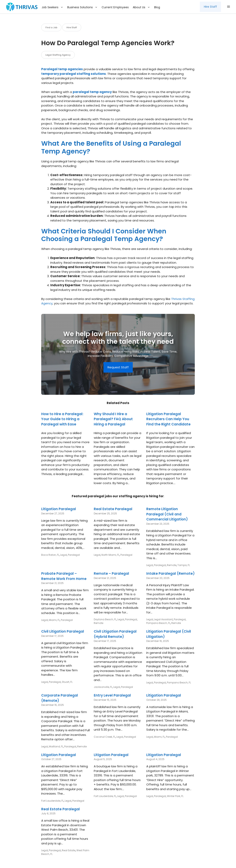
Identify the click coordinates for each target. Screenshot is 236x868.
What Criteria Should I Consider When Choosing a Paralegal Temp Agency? (104, 235)
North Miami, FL (110, 555)
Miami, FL (54, 620)
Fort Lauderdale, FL (52, 801)
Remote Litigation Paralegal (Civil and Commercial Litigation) (167, 514)
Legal (64, 555)
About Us (142, 7)
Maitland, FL (56, 746)
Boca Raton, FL (50, 555)
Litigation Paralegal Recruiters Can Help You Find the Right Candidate (168, 419)
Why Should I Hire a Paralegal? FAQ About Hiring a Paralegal (113, 419)
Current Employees (115, 7)
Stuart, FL (67, 682)
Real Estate (69, 850)
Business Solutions (83, 7)
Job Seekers (53, 7)
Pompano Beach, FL (158, 623)
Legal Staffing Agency (58, 55)
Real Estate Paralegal (113, 509)
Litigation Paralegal (59, 509)
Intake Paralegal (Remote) (170, 573)
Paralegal (74, 555)
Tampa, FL (184, 565)
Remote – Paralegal (111, 573)
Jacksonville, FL (103, 687)
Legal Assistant (163, 619)
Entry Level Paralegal (112, 695)
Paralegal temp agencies (62, 69)
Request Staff (118, 367)
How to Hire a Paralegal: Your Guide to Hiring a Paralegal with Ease (62, 419)
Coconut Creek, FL (105, 737)
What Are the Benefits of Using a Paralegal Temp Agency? (111, 147)
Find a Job (51, 27)
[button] (229, 7)
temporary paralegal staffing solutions (74, 74)
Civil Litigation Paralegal (63, 631)
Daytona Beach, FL (105, 619)
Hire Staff (210, 7)
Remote (172, 565)
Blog (157, 7)
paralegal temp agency (92, 92)
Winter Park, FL (175, 796)
